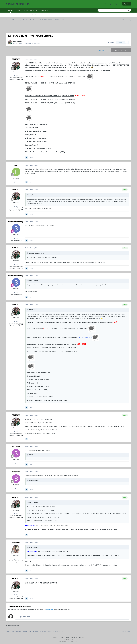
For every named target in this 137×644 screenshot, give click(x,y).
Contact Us (74, 637)
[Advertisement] (63, 28)
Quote (31, 158)
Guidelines (18, 15)
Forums (9, 15)
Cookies (82, 637)
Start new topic (103, 50)
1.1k (16, 182)
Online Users (34, 15)
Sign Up (127, 4)
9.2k (16, 238)
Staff (26, 15)
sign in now (50, 609)
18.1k (16, 76)
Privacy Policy (64, 637)
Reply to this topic (121, 50)
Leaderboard (45, 10)
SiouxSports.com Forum (18, 4)
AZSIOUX (19, 41)
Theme (55, 637)
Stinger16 (16, 446)
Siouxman (16, 542)
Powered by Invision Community (68, 641)
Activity (18, 10)
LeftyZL (16, 165)
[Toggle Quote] (28, 195)
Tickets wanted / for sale (32, 43)
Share (111, 42)
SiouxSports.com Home (31, 10)
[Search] (107, 10)
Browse (10, 11)
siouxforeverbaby (16, 222)
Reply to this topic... (24, 617)
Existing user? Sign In (113, 4)
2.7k (16, 559)
